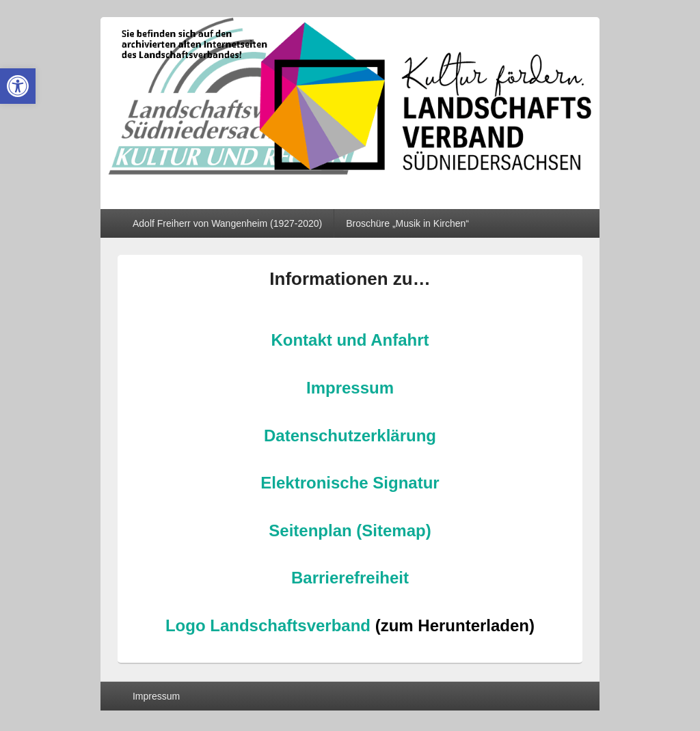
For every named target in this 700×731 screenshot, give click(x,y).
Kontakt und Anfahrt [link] (350, 340)
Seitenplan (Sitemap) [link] (350, 530)
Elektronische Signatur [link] (350, 483)
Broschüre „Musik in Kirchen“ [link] (407, 223)
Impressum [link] (350, 388)
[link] (18, 86)
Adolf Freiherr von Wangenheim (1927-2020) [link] (227, 223)
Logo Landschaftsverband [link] (268, 625)
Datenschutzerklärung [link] (350, 436)
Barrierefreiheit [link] (350, 578)
